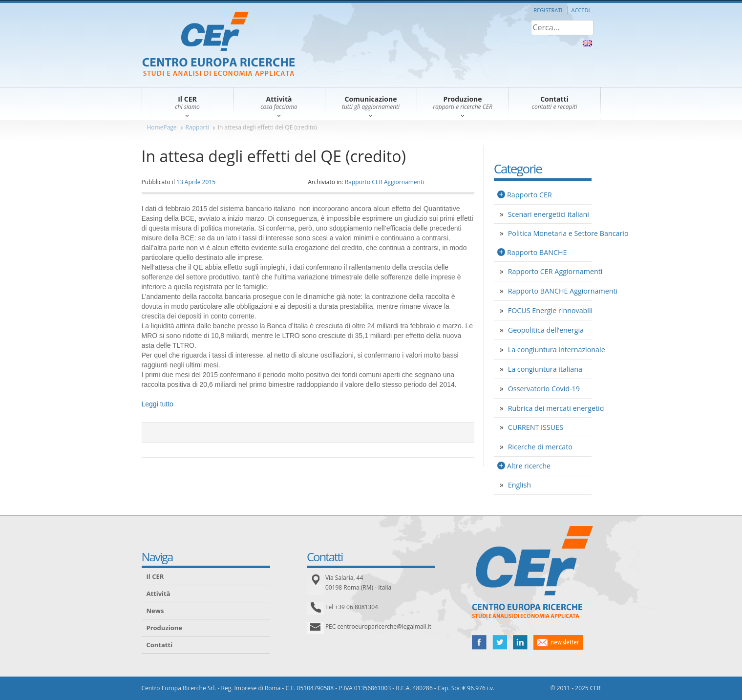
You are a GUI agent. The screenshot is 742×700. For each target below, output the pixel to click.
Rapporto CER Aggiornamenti (385, 182)
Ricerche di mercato (540, 447)
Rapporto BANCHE (537, 252)
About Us (587, 43)
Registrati (548, 10)
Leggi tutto (158, 404)
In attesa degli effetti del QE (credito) (267, 127)
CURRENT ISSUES (536, 427)
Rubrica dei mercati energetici (556, 408)
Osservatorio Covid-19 (544, 389)
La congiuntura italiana (545, 369)
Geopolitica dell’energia (546, 330)
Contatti (160, 645)
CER (595, 688)
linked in (520, 642)
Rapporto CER (530, 195)
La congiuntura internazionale (557, 350)
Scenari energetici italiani (549, 214)
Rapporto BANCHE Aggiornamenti (563, 291)
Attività (159, 594)
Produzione (164, 628)
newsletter (558, 642)
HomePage (162, 127)
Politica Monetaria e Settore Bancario (568, 233)
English (519, 485)
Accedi (581, 10)
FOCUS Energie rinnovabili (550, 310)
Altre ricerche (529, 466)
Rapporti (197, 127)
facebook (479, 642)
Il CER (155, 576)
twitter (500, 642)
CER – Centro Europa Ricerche (219, 45)
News (155, 611)
